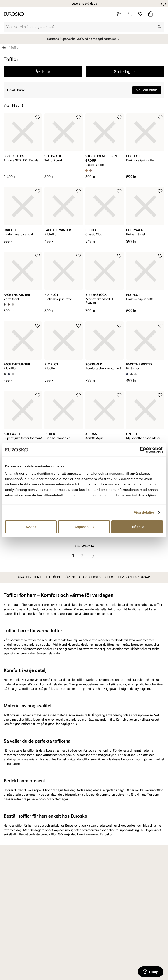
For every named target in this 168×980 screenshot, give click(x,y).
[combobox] (80, 27)
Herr (5, 48)
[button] (125, 71)
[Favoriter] (140, 14)
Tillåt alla (137, 527)
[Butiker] (119, 14)
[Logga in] (130, 14)
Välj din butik (147, 90)
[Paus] (163, 4)
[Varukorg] (151, 14)
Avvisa (31, 527)
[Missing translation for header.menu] (161, 14)
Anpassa (84, 527)
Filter (43, 71)
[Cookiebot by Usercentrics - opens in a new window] (143, 450)
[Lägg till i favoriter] (38, 117)
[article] (23, 144)
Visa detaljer (144, 512)
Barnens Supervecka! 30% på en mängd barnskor (84, 39)
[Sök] (159, 27)
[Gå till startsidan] (14, 14)
